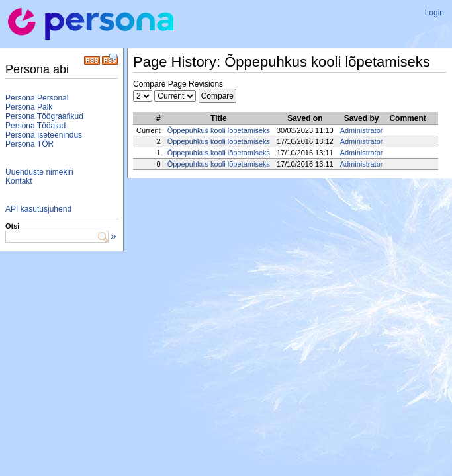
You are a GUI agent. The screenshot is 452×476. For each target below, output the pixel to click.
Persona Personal (37, 98)
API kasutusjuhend (38, 209)
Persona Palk (29, 107)
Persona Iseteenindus (44, 135)
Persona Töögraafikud (44, 116)
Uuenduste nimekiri (39, 172)
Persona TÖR (29, 144)
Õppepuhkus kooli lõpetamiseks (219, 130)
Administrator (362, 130)
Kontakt (19, 181)
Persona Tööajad (35, 126)
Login (434, 13)
